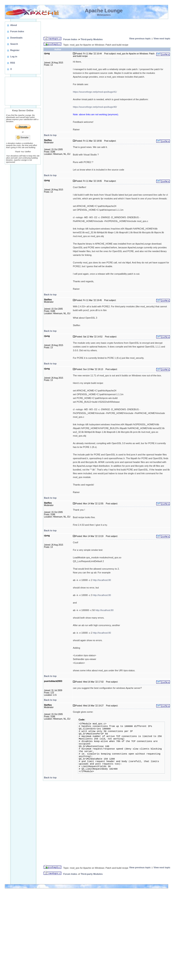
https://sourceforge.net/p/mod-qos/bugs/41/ (95, 92)
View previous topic (140, 38)
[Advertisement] (23, 91)
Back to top (50, 135)
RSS (13, 63)
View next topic (162, 38)
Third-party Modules (92, 39)
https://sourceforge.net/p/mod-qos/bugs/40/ (95, 107)
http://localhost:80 (102, 580)
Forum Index (70, 39)
